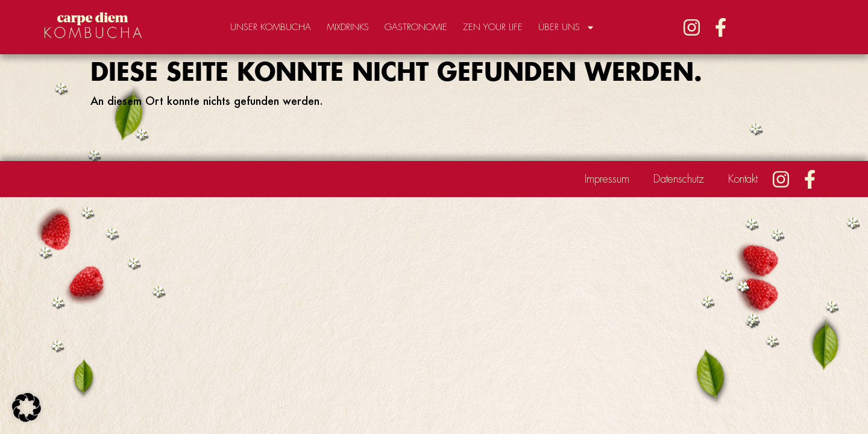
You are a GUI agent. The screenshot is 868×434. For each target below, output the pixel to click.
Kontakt (743, 179)
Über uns (567, 27)
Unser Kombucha (271, 27)
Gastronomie (416, 27)
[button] (27, 407)
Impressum (607, 179)
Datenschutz (679, 179)
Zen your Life (493, 27)
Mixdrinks (348, 27)
